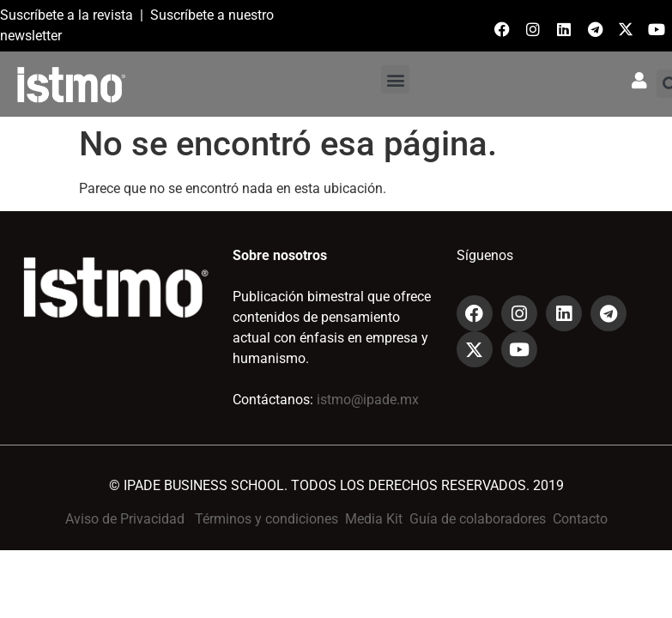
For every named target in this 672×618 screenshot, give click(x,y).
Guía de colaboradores (478, 519)
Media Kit (374, 519)
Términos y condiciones (266, 519)
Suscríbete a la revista (67, 15)
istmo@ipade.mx (368, 400)
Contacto (580, 519)
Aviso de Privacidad (125, 519)
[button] (395, 79)
